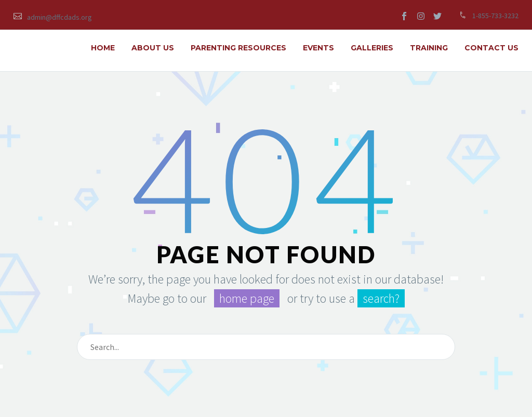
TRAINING (429, 48)
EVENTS (318, 48)
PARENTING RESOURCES (238, 48)
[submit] (443, 347)
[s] (266, 347)
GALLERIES (372, 48)
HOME (103, 48)
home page (247, 298)
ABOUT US (153, 48)
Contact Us (491, 48)
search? (381, 298)
